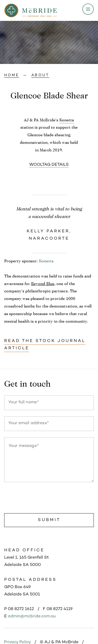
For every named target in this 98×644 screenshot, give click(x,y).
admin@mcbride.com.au (32, 616)
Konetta (67, 120)
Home (12, 75)
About (40, 75)
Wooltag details (49, 165)
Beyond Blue (43, 284)
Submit (49, 520)
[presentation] (44, 499)
